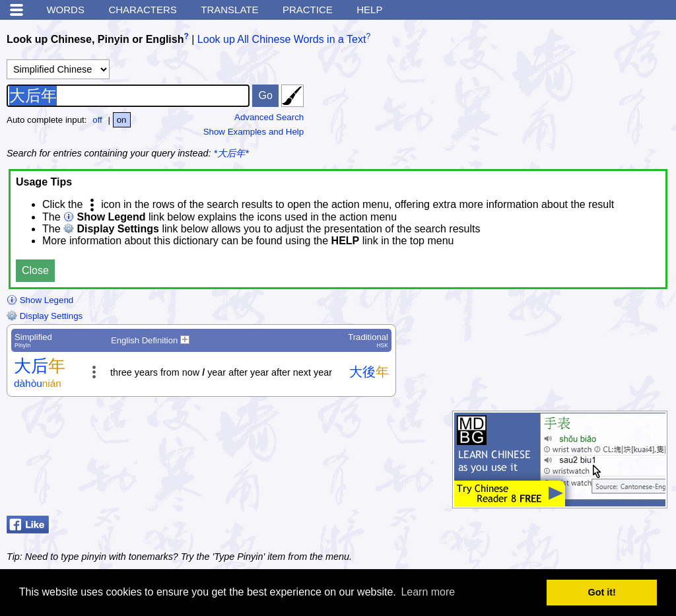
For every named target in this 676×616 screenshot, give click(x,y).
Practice (308, 10)
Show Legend (40, 300)
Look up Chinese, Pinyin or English (95, 39)
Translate (229, 10)
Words (65, 10)
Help (369, 10)
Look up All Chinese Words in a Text (282, 39)
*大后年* (231, 153)
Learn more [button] (428, 592)
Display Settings (45, 316)
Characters (142, 10)
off (97, 120)
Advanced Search (269, 117)
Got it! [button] (602, 592)
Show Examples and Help (254, 132)
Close (35, 270)
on (122, 120)
